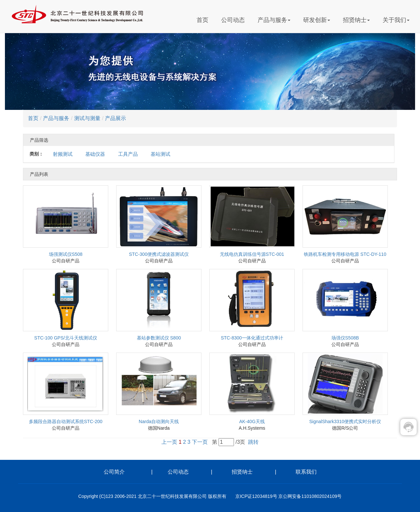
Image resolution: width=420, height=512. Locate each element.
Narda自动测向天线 (159, 421)
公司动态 (233, 20)
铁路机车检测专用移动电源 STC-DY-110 (345, 254)
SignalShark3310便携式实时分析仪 (345, 421)
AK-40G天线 (252, 421)
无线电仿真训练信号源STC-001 (252, 254)
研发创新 (317, 20)
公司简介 (125, 472)
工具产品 (128, 154)
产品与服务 (274, 20)
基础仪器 (95, 154)
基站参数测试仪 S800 (159, 338)
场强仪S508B (345, 338)
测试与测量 (87, 118)
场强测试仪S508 (66, 254)
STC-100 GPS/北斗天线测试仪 (65, 338)
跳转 (253, 442)
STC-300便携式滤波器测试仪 (159, 254)
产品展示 (115, 118)
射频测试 (63, 154)
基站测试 (160, 154)
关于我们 (396, 20)
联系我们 (306, 472)
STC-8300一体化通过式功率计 (252, 338)
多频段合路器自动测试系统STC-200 (66, 421)
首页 (202, 20)
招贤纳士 (356, 20)
